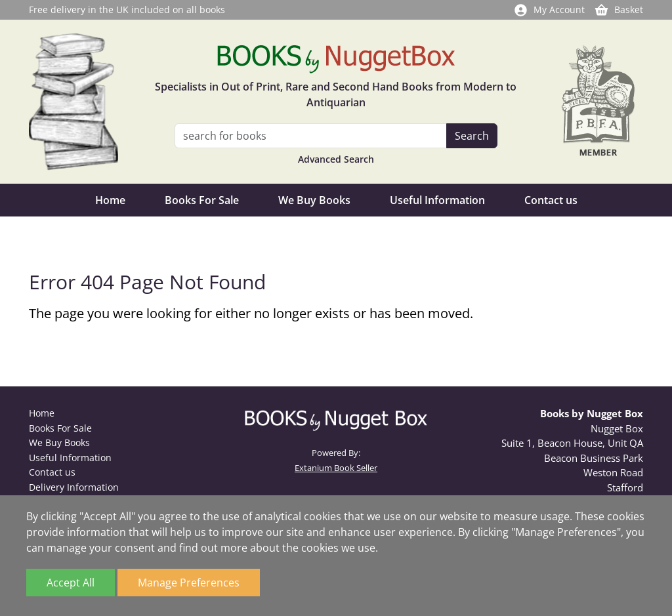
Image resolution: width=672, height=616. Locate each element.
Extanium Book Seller (336, 468)
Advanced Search (336, 159)
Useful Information (437, 200)
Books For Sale (202, 200)
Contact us (551, 200)
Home (110, 200)
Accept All (71, 583)
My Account (549, 10)
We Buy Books (314, 200)
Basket (619, 10)
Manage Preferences (189, 583)
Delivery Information (74, 487)
